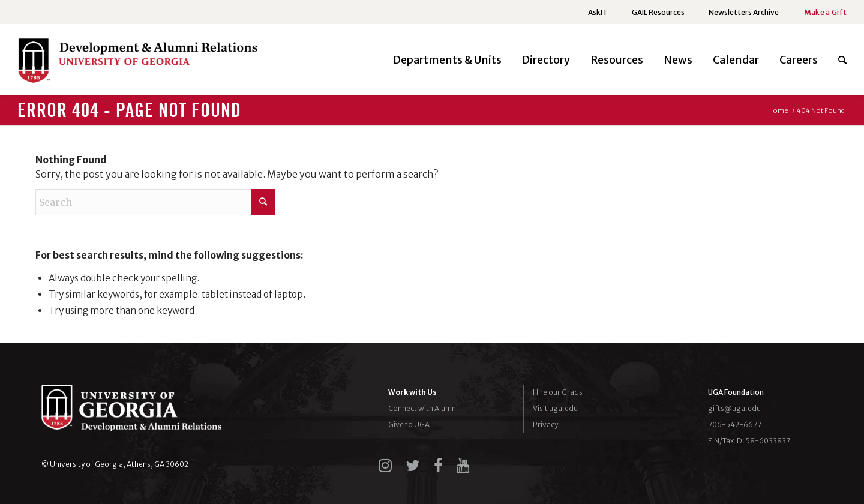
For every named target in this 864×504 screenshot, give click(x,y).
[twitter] (413, 466)
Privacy (545, 424)
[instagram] (385, 466)
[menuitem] (598, 13)
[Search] (837, 60)
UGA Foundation (736, 392)
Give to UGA (409, 424)
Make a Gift (825, 12)
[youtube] (463, 466)
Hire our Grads (558, 392)
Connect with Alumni (423, 408)
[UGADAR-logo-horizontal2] (137, 63)
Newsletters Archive (744, 12)
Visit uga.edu (555, 408)
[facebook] (438, 466)
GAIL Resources (658, 12)
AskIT (598, 12)
